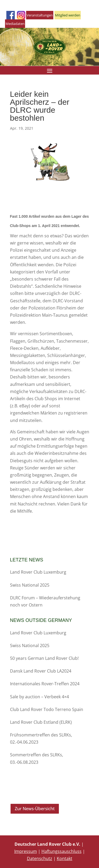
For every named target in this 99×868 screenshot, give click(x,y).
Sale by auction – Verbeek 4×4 (39, 697)
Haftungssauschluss (62, 851)
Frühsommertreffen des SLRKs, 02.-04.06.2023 (41, 738)
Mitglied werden (68, 15)
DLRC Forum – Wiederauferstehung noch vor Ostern (45, 601)
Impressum (26, 851)
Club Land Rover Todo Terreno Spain (47, 709)
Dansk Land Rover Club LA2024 (41, 671)
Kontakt (65, 858)
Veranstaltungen (40, 15)
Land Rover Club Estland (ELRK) (41, 722)
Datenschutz (40, 858)
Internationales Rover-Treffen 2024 (45, 684)
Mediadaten (15, 24)
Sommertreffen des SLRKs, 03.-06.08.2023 (37, 758)
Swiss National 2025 (30, 585)
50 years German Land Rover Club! (44, 658)
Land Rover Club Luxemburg (38, 572)
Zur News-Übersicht (35, 809)
